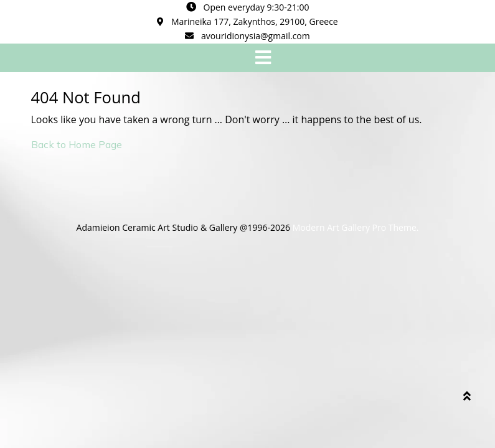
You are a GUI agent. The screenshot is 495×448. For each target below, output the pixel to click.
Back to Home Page (77, 144)
